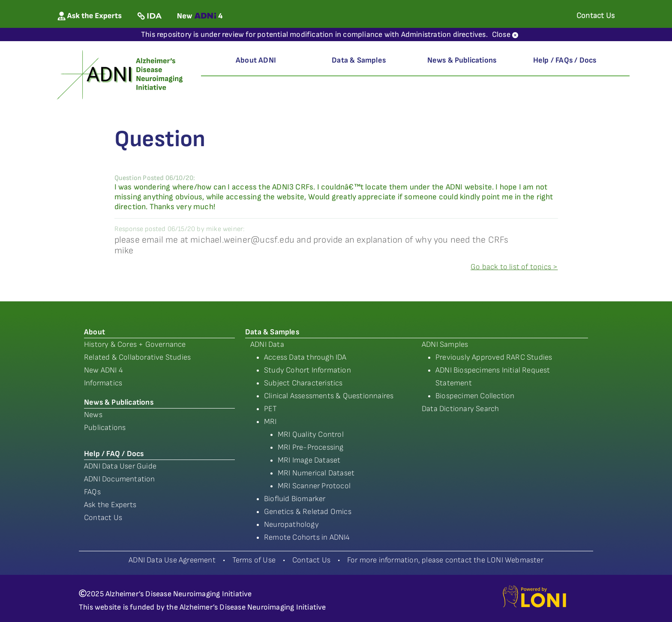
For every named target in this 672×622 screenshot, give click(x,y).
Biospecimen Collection (475, 396)
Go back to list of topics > (514, 267)
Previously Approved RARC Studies (494, 357)
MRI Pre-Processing (311, 447)
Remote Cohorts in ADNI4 (307, 537)
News (93, 415)
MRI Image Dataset (309, 460)
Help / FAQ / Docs (114, 454)
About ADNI (256, 60)
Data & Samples (359, 60)
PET (271, 409)
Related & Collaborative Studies (137, 357)
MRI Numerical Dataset (316, 473)
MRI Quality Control (311, 434)
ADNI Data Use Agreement (172, 560)
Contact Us (103, 518)
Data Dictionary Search (460, 409)
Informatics (103, 383)
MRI (270, 422)
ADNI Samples (445, 344)
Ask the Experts (110, 505)
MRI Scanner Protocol (314, 486)
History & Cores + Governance (135, 344)
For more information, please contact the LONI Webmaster (445, 560)
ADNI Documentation (120, 479)
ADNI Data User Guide (120, 466)
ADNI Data (267, 344)
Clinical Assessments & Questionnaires (329, 396)
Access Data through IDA (305, 357)
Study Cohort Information (307, 370)
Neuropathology (291, 524)
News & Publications (462, 60)
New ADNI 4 (103, 370)
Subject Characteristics (303, 383)
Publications (105, 428)
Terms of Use (254, 560)
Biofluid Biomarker (295, 499)
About (94, 332)
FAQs (92, 492)
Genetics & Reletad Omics (308, 512)
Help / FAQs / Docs (565, 60)
